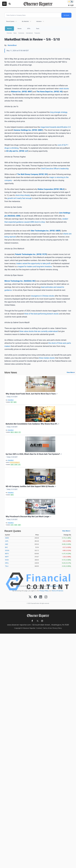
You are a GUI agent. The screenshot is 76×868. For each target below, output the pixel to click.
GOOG (7, 551)
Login (72, 5)
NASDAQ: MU (30, 281)
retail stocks (64, 89)
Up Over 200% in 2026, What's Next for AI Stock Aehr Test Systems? (34, 454)
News (15, 33)
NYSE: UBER (55, 231)
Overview (9, 33)
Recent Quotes (10, 21)
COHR (16, 465)
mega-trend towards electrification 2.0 (56, 127)
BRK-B (16, 432)
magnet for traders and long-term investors (35, 267)
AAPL (7, 541)
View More (70, 372)
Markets (9, 29)
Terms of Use (47, 628)
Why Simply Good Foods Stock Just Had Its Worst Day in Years (32, 394)
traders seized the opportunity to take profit (33, 263)
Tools (38, 29)
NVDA (7, 560)
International (29, 33)
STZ (20, 432)
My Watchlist (25, 21)
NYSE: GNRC (38, 130)
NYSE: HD (58, 92)
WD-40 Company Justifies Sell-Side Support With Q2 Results (31, 486)
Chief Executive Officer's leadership (55, 169)
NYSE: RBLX (59, 189)
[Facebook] (35, 597)
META (7, 554)
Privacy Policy (44, 591)
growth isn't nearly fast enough (20, 198)
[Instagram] (46, 597)
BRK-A (12, 432)
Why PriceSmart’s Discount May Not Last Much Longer (28, 517)
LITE (19, 465)
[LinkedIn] (41, 597)
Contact (39, 628)
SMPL (15, 402)
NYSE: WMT (27, 92)
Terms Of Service (58, 591)
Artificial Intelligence (15, 463)
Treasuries (37, 33)
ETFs (29, 29)
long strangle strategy (59, 112)
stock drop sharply (23, 195)
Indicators (39, 21)
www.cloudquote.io (54, 586)
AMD (7, 544)
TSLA (7, 566)
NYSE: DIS (43, 174)
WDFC (12, 495)
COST (12, 525)
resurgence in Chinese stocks (43, 296)
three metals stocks (47, 358)
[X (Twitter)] (30, 597)
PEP (12, 402)
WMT (19, 525)
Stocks (20, 29)
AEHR (12, 465)
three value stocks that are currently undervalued (39, 331)
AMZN (7, 538)
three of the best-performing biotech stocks (41, 314)
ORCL (7, 563)
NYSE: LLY (24, 151)
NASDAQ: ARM (14, 216)
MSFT (7, 557)
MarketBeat (11, 400)
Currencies (21, 33)
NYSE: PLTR (42, 254)
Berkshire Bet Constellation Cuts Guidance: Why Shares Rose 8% (32, 424)
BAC (6, 547)
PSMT (16, 525)
